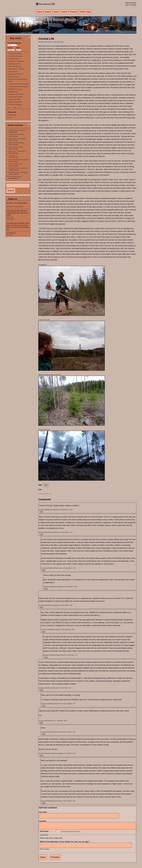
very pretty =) (13, 155)
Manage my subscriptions (15, 206)
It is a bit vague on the (15, 164)
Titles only (10, 217)
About (39, 12)
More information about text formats (71, 833)
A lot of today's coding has (17, 130)
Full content (10, 219)
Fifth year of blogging (15, 104)
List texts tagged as (14, 43)
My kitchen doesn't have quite (18, 172)
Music (56, 12)
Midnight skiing (13, 92)
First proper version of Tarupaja (18, 84)
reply (41, 512)
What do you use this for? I (17, 151)
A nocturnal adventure (15, 56)
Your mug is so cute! (15, 176)
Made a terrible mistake (16, 143)
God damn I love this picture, (18, 168)
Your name (43, 812)
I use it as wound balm (16, 147)
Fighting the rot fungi (15, 89)
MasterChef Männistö (15, 102)
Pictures (74, 12)
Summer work (13, 72)
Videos (64, 12)
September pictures (15, 64)
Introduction (12, 115)
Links (10, 118)
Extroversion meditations (16, 61)
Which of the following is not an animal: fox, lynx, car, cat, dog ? (65, 843)
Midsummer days (14, 77)
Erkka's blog (85, 12)
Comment (43, 821)
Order (18, 48)
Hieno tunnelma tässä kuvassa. (18, 160)
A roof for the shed (14, 99)
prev (9, 107)
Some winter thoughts (15, 97)
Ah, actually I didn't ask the (17, 139)
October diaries (13, 59)
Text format (44, 833)
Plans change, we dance (16, 69)
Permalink (41, 510)
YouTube (10, 235)
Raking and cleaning (15, 54)
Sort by (10, 48)
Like (40, 489)
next (20, 107)
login (127, 5)
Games (48, 12)
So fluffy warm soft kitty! (16, 134)
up (39, 492)
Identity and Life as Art (15, 74)
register (134, 5)
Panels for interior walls (16, 94)
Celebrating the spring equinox (18, 87)
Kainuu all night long (15, 66)
